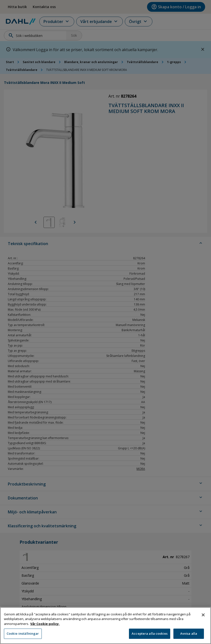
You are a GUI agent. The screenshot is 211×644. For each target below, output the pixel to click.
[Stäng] (203, 617)
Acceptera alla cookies (150, 636)
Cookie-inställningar (23, 636)
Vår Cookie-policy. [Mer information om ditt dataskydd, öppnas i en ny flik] (45, 626)
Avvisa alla (189, 636)
